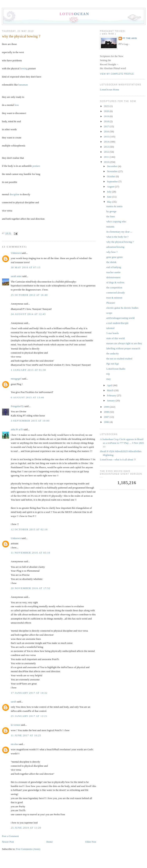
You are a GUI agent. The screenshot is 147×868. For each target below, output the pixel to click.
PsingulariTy (17, 406)
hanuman (23, 85)
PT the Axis (130, 38)
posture (36, 166)
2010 (107, 162)
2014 (107, 142)
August (111, 187)
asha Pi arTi (17, 429)
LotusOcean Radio (116, 369)
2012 (107, 152)
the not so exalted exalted (119, 359)
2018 (107, 121)
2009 (107, 407)
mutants (110, 227)
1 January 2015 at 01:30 (28, 370)
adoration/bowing (115, 247)
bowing (24, 68)
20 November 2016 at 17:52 (31, 588)
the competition (114, 287)
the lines (111, 216)
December (113, 166)
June (110, 197)
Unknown (16, 253)
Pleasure (111, 303)
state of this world (115, 338)
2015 (107, 137)
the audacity (112, 353)
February (112, 395)
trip (108, 374)
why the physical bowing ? (21, 36)
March (111, 390)
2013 (107, 147)
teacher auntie (113, 272)
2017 (107, 126)
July (109, 192)
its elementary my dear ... (119, 232)
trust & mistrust (114, 298)
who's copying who (116, 221)
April (110, 385)
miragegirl (16, 379)
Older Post (91, 842)
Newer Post (8, 842)
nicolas (14, 744)
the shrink (111, 262)
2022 (107, 106)
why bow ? (112, 252)
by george (111, 211)
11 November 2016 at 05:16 (31, 553)
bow (17, 105)
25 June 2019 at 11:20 (26, 828)
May (110, 202)
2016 (107, 131)
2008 (107, 412)
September (113, 181)
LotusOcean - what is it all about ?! (118, 459)
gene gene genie (114, 257)
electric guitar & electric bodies (122, 308)
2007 (107, 417)
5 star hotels (112, 333)
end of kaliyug (114, 267)
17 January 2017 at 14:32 (29, 693)
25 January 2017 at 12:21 (29, 716)
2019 (107, 116)
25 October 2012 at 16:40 (29, 295)
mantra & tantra (114, 206)
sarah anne (16, 276)
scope (109, 313)
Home (50, 842)
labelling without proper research (123, 348)
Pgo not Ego (113, 364)
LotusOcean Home (110, 90)
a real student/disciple (117, 323)
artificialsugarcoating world (120, 318)
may (108, 379)
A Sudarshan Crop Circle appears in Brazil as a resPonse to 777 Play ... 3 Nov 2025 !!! (122, 443)
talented (110, 328)
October (111, 176)
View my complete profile (117, 74)
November (113, 171)
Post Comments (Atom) (28, 849)
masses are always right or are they (124, 343)
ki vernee (15, 725)
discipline (15, 194)
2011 (107, 157)
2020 (107, 111)
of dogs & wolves (115, 282)
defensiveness (113, 277)
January (111, 401)
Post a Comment (10, 836)
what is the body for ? (117, 237)
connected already (115, 293)
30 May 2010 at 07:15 (26, 267)
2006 (107, 422)
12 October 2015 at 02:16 (29, 529)
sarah (13, 702)
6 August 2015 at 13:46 (27, 397)
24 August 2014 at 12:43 (28, 314)
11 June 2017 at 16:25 (26, 735)
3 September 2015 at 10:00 (30, 421)
